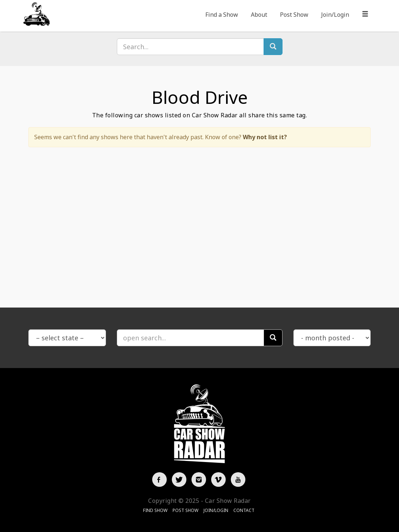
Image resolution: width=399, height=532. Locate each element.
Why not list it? (265, 137)
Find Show (155, 510)
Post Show (294, 15)
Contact (244, 510)
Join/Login (335, 15)
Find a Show (222, 15)
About (259, 15)
